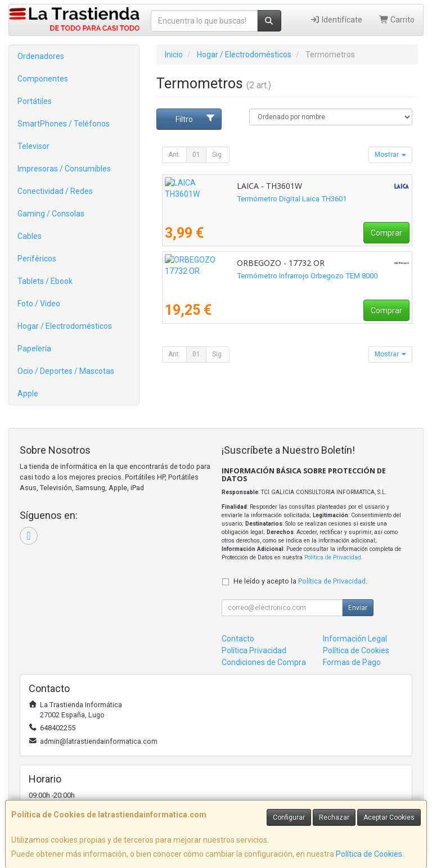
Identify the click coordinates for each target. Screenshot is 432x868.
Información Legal (355, 639)
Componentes (43, 79)
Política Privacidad (254, 650)
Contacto (238, 639)
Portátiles (35, 101)
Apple (28, 394)
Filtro (195, 119)
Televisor (33, 146)
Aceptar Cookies (389, 817)
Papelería (34, 349)
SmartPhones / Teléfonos (64, 124)
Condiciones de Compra (264, 662)
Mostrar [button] (390, 155)
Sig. (218, 155)
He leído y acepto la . (300, 581)
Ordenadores (41, 56)
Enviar (358, 608)
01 (196, 155)
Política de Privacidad (333, 557)
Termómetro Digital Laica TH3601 (220, 199)
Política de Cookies (369, 854)
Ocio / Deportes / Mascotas (66, 371)
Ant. (174, 155)
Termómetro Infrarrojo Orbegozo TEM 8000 (235, 276)
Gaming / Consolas (51, 214)
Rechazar (334, 817)
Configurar (289, 817)
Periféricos (37, 259)
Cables (30, 236)
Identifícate (336, 20)
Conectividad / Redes (55, 191)
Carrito (397, 20)
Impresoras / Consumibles (64, 169)
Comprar (386, 233)
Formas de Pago (352, 662)
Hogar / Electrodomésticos (65, 326)
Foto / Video (39, 304)
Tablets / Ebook (45, 281)
